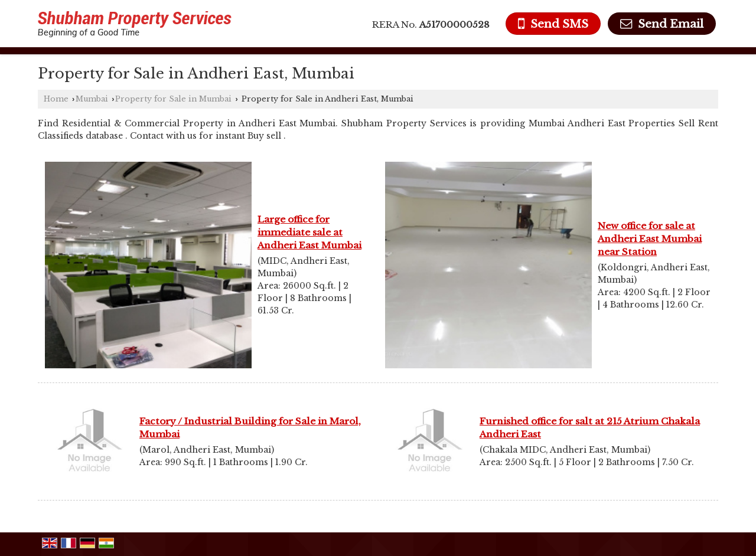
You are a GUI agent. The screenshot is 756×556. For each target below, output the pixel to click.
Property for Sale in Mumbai (173, 99)
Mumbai (92, 99)
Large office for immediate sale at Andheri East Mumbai (309, 232)
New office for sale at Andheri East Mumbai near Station (650, 239)
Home (56, 99)
